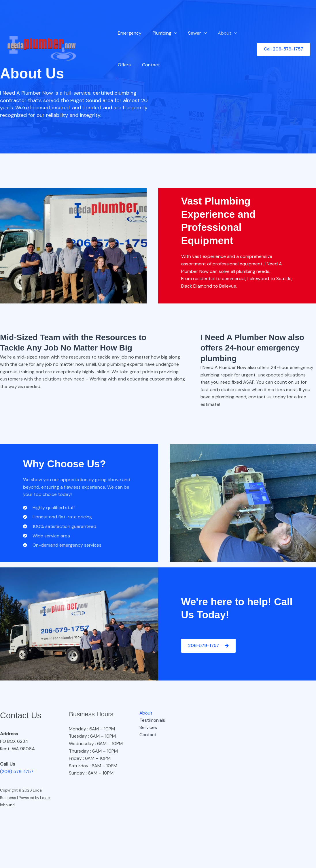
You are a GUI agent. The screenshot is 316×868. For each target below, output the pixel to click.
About (221, 33)
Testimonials (151, 720)
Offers (123, 65)
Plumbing (162, 33)
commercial (234, 279)
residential (204, 279)
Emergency (129, 33)
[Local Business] (42, 49)
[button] (171, 33)
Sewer (193, 33)
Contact (148, 65)
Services (147, 728)
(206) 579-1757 (17, 772)
